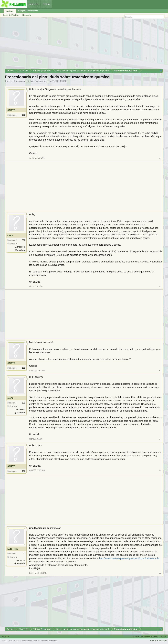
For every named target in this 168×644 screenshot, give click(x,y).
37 (24, 554)
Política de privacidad (158, 640)
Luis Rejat (13, 549)
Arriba (163, 636)
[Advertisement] (84, 44)
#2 (160, 286)
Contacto (136, 636)
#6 (160, 573)
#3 (160, 371)
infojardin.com (26, 640)
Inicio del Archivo (11, 15)
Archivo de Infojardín (150, 636)
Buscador (27, 15)
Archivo (10, 11)
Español (5, 636)
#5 (160, 470)
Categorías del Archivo (28, 11)
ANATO (55, 81)
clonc (10, 235)
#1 (160, 158)
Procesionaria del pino (25, 81)
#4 (160, 439)
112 (24, 115)
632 (24, 240)
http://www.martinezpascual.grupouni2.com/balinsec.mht (129, 558)
